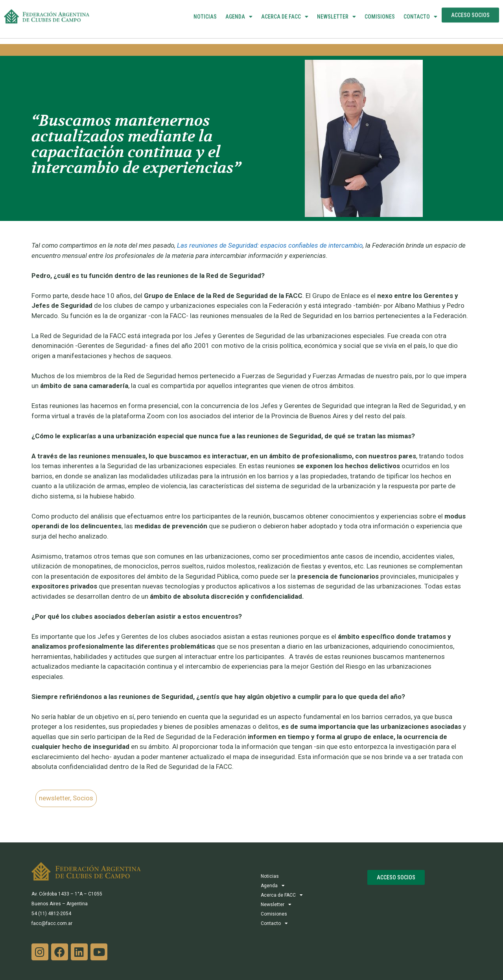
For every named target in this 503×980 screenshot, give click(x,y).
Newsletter (336, 9)
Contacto (420, 9)
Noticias (205, 9)
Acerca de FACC (285, 9)
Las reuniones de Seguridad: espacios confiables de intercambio (270, 245)
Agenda (239, 9)
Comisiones (380, 9)
